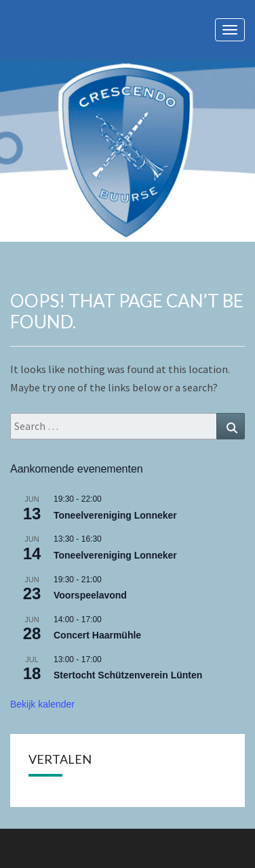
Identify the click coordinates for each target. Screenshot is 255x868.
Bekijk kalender (42, 704)
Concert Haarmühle (97, 635)
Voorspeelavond (90, 595)
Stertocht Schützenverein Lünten (128, 675)
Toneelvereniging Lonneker (115, 515)
